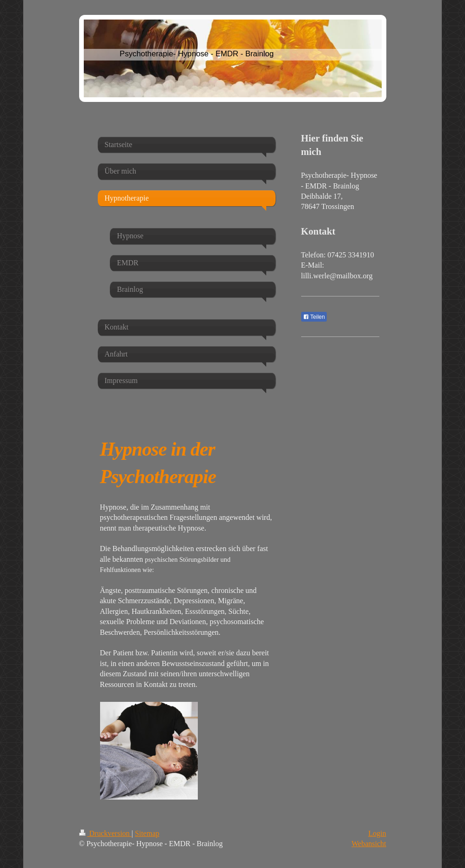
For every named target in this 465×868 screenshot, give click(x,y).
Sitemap (147, 833)
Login (377, 833)
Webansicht (369, 844)
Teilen (314, 317)
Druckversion (105, 833)
